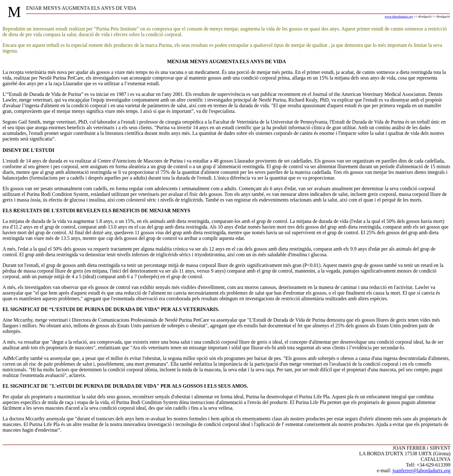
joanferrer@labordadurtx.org (421, 470)
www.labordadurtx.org (399, 17)
